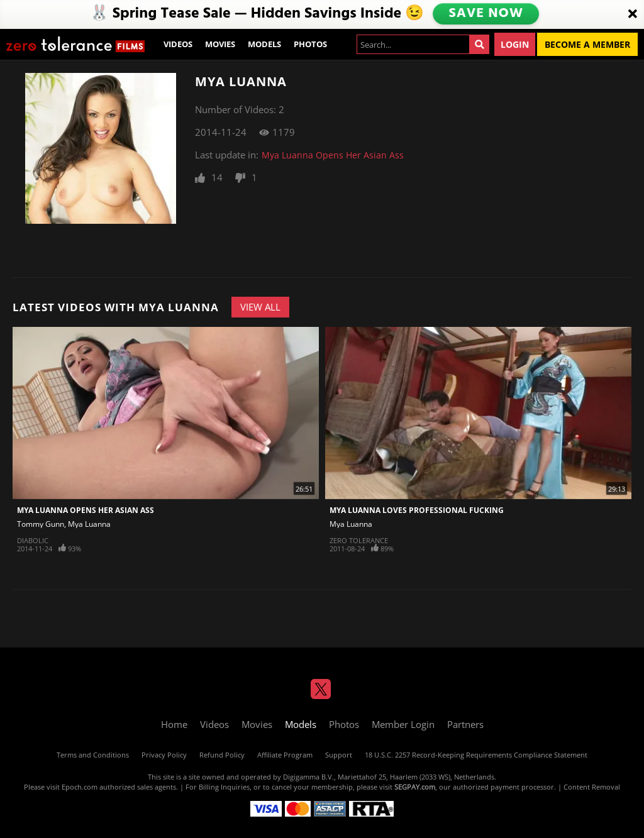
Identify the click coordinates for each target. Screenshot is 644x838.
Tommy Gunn (41, 524)
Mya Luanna (89, 524)
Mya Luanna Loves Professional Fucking (417, 510)
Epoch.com (80, 787)
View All (260, 307)
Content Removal (592, 787)
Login (515, 44)
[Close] (633, 14)
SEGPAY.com (415, 787)
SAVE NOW (486, 14)
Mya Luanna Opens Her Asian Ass (333, 155)
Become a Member (587, 44)
